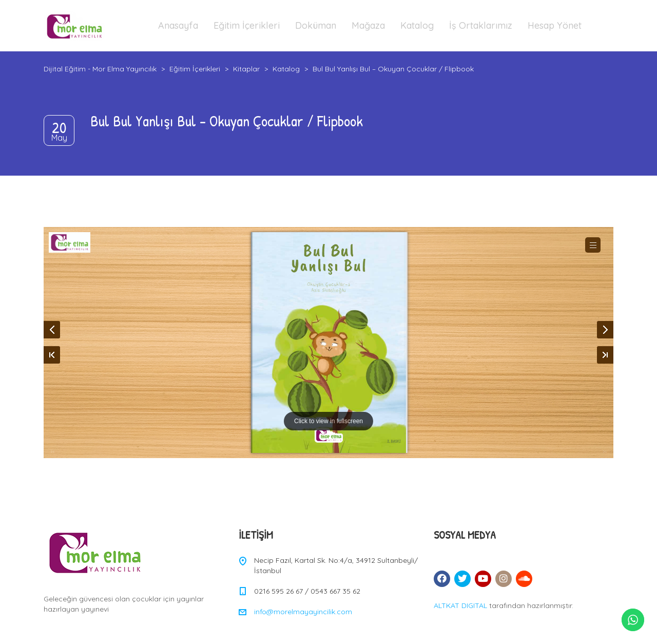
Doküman (316, 25)
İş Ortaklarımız (481, 25)
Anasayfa (178, 25)
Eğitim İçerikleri (247, 25)
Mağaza (368, 25)
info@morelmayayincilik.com (303, 612)
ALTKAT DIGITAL (460, 605)
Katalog (417, 25)
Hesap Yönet (555, 25)
